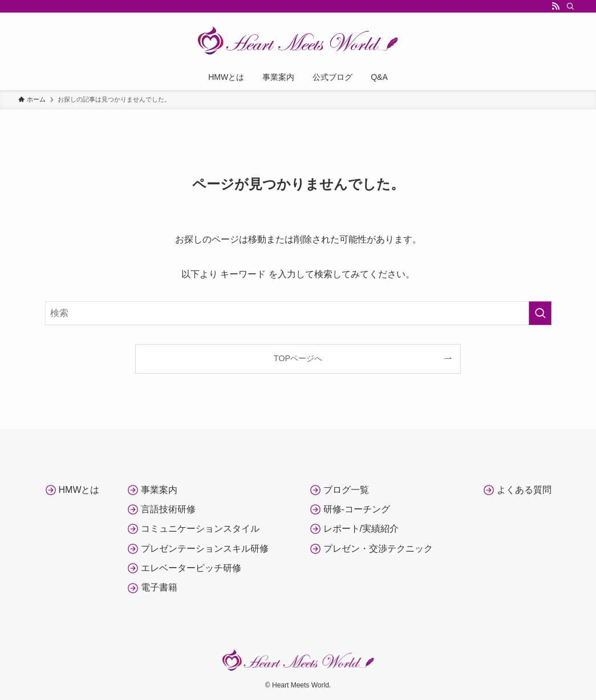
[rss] (556, 6)
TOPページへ (298, 358)
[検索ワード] (298, 313)
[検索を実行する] (540, 313)
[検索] (570, 6)
